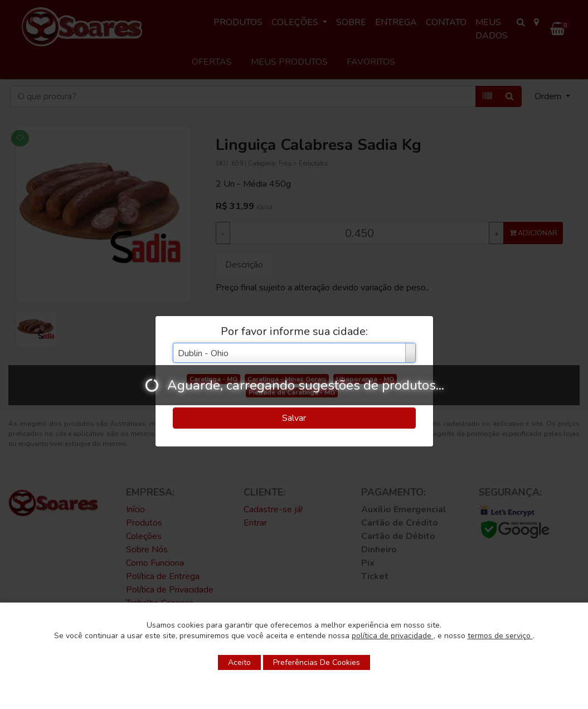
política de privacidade (393, 636)
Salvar (294, 418)
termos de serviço (500, 636)
